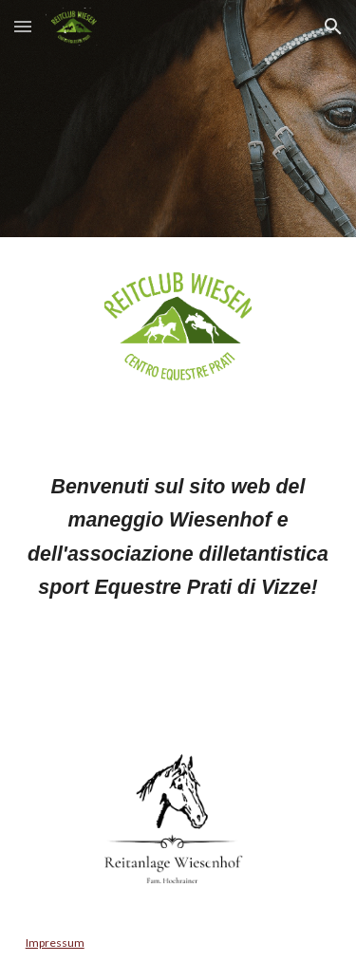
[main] (178, 572)
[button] (23, 26)
